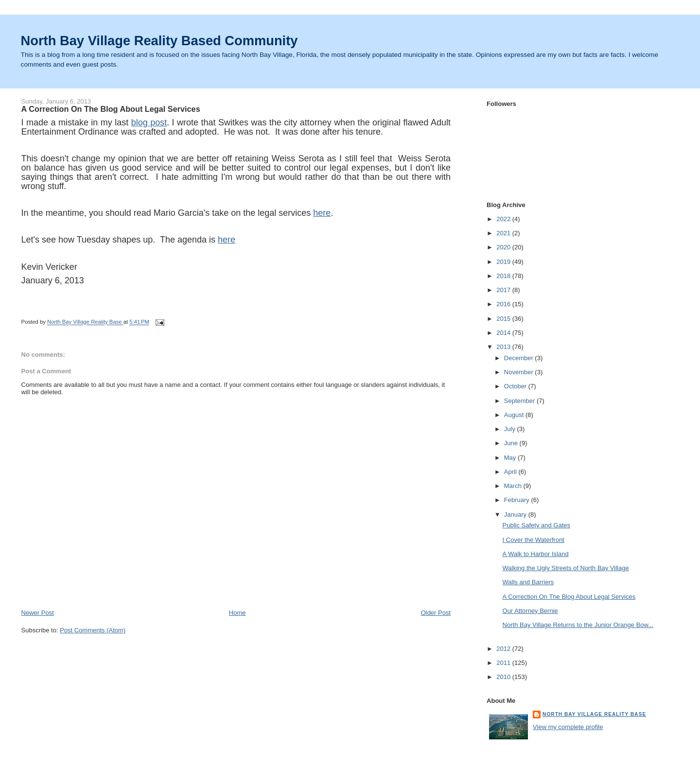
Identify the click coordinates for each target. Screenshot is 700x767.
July (511, 429)
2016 (504, 304)
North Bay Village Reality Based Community (159, 41)
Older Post (436, 613)
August (515, 415)
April (511, 472)
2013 (504, 347)
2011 (504, 663)
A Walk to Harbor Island (536, 554)
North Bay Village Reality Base (594, 714)
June (512, 443)
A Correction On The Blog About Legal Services (569, 597)
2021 (504, 233)
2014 (504, 333)
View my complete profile (568, 727)
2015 (504, 319)
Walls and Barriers (528, 582)
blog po (146, 122)
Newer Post (38, 613)
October (516, 386)
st (163, 122)
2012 (504, 649)
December (520, 358)
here (322, 213)
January (516, 514)
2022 (504, 219)
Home (237, 613)
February (518, 500)
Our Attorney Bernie (530, 611)
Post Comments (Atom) (93, 630)
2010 (504, 677)
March (514, 486)
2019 (504, 262)
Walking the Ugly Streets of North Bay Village (566, 568)
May (511, 458)
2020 (504, 247)
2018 (504, 276)
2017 (504, 290)
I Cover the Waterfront (534, 540)
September (520, 401)
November (520, 372)
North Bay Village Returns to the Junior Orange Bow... (578, 625)
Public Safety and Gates (536, 525)
